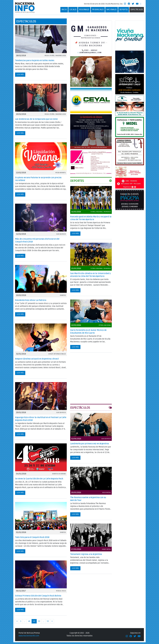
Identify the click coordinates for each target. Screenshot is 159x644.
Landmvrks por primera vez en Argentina (89, 445)
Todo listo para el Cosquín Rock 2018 (32, 539)
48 (29, 623)
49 (34, 623)
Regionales (84, 10)
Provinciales (98, 10)
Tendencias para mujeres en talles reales (35, 62)
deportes (124, 10)
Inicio (64, 10)
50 (39, 623)
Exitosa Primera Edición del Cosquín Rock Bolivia (38, 598)
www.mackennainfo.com (29, 638)
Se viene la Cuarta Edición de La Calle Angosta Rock (39, 481)
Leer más (20, 76)
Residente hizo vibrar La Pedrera (31, 302)
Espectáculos (137, 10)
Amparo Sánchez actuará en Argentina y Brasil (37, 361)
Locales (73, 10)
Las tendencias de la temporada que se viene (36, 121)
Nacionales (112, 10)
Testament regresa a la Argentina (86, 556)
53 (48, 623)
